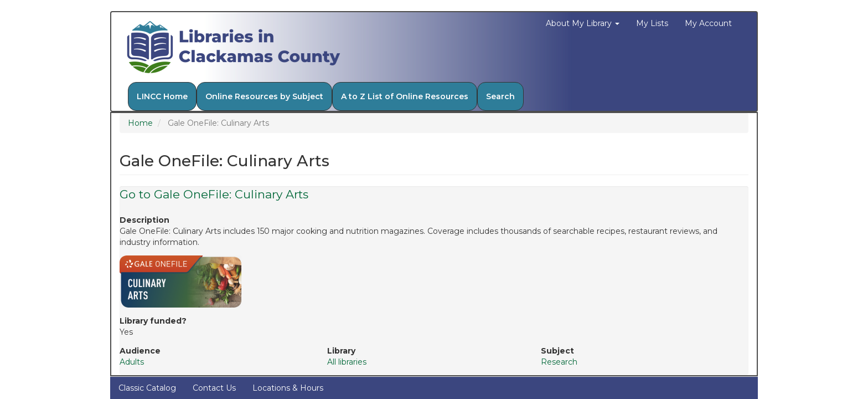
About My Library (583, 23)
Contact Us (214, 388)
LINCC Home (162, 96)
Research (559, 362)
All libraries (347, 362)
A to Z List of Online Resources (405, 96)
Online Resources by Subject (264, 96)
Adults (132, 362)
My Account (708, 23)
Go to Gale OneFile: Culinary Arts (214, 194)
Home (140, 123)
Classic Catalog (147, 388)
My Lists (652, 23)
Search (500, 96)
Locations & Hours (288, 388)
